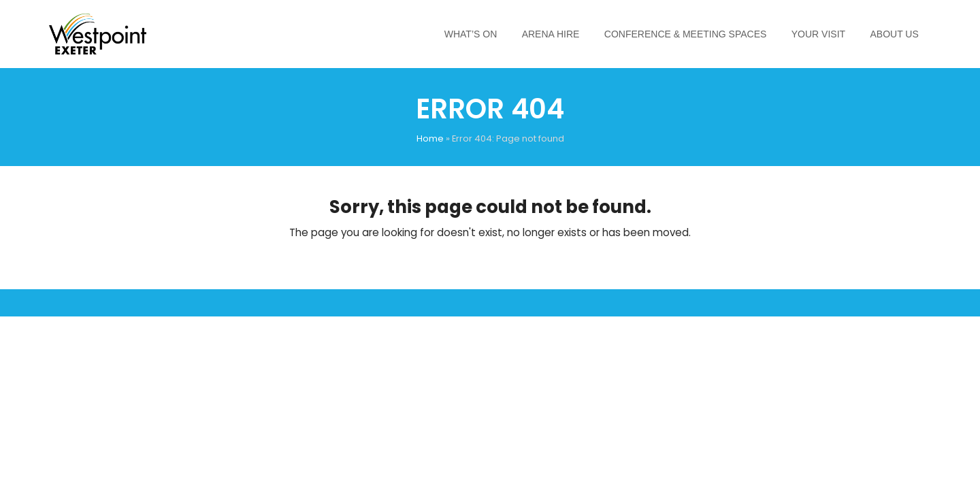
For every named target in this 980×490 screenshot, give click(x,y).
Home (430, 138)
